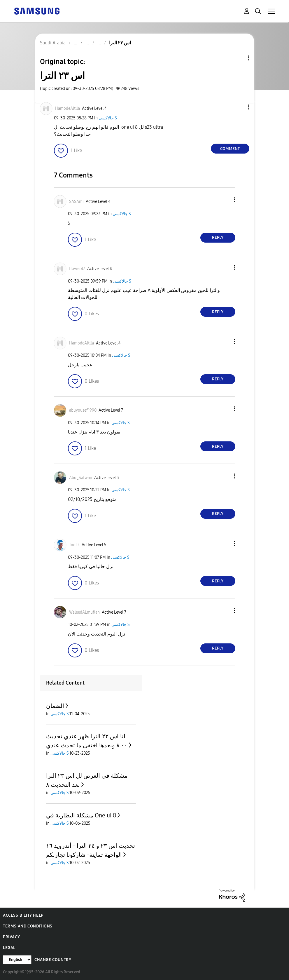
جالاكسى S (108, 118)
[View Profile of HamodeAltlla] (68, 108)
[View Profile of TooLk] (74, 545)
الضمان (55, 706)
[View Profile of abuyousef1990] (83, 410)
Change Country (53, 960)
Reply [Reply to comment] (218, 237)
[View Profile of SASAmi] (76, 202)
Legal (9, 948)
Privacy (11, 937)
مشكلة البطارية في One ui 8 (81, 815)
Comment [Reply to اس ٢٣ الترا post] (230, 149)
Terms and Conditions (28, 926)
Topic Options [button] (239, 58)
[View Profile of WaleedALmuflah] (84, 612)
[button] (239, 107)
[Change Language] (17, 960)
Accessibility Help (23, 915)
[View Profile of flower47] (77, 269)
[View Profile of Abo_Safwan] (81, 478)
